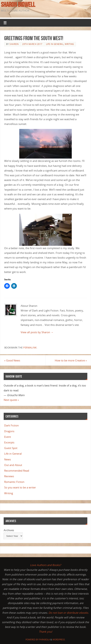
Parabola (45, 640)
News (8, 459)
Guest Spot (11, 448)
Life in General (55, 44)
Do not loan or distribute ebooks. (69, 613)
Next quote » (11, 400)
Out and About (13, 465)
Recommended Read (17, 471)
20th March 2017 (32, 44)
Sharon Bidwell (18, 5)
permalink (30, 348)
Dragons (9, 431)
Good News (12, 360)
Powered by (32, 640)
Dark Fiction (11, 425)
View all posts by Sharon (37, 332)
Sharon (14, 44)
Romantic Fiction (14, 482)
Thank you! (45, 632)
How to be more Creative (71, 360)
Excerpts (9, 442)
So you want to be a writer (20, 488)
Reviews (9, 476)
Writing (69, 44)
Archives (9, 530)
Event (8, 437)
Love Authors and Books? (46, 565)
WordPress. (59, 640)
